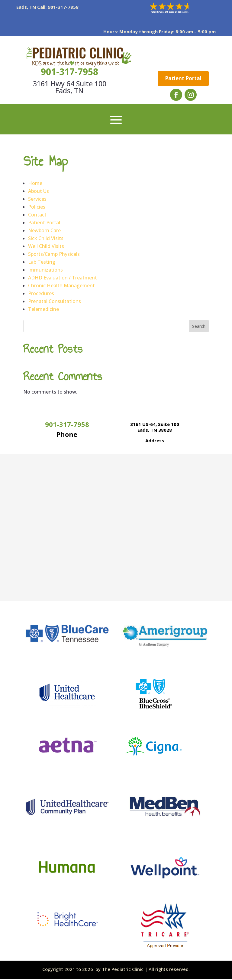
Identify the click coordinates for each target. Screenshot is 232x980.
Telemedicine (43, 310)
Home (35, 184)
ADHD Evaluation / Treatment (63, 279)
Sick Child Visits (46, 239)
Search (199, 327)
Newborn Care (44, 232)
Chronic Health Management (61, 287)
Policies (37, 208)
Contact (37, 216)
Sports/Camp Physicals (54, 255)
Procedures (41, 295)
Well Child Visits (46, 247)
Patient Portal (183, 79)
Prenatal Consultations (55, 302)
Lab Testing (42, 263)
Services (37, 200)
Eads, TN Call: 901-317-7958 (47, 7)
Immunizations (45, 271)
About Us (39, 192)
